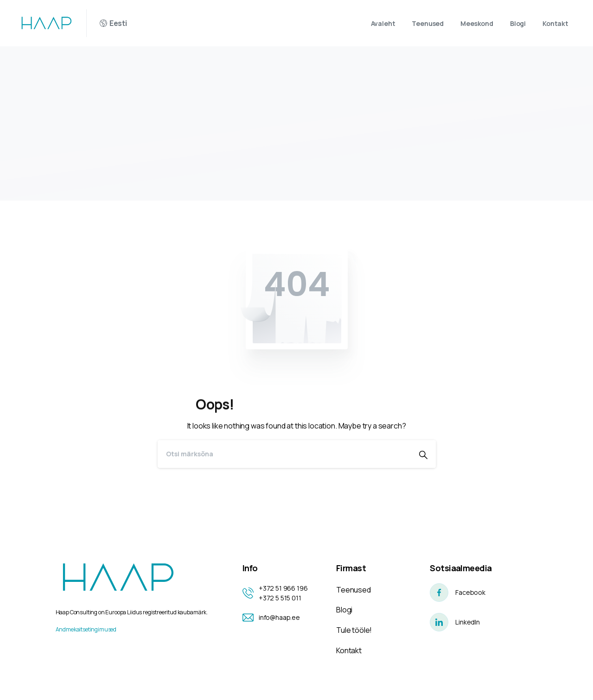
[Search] (284, 454)
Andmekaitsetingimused (86, 629)
